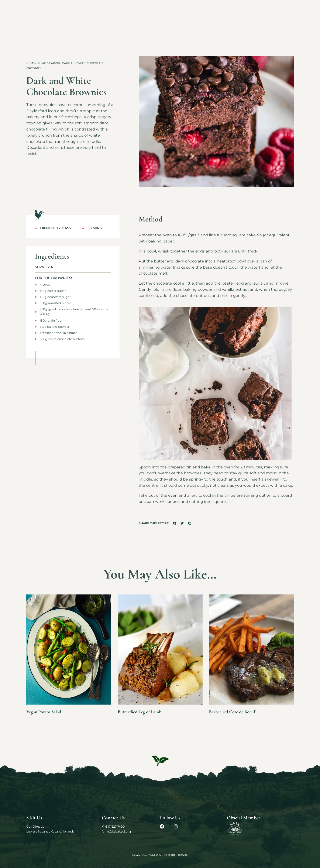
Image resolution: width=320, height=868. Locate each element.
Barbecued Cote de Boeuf (234, 712)
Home (19, 17)
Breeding (103, 17)
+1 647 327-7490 (113, 827)
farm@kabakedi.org (116, 831)
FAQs (236, 17)
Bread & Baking (48, 63)
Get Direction (36, 827)
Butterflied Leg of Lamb (142, 712)
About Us (43, 17)
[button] (175, 523)
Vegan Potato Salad (46, 712)
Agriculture (73, 17)
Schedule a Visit (280, 17)
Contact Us (254, 17)
